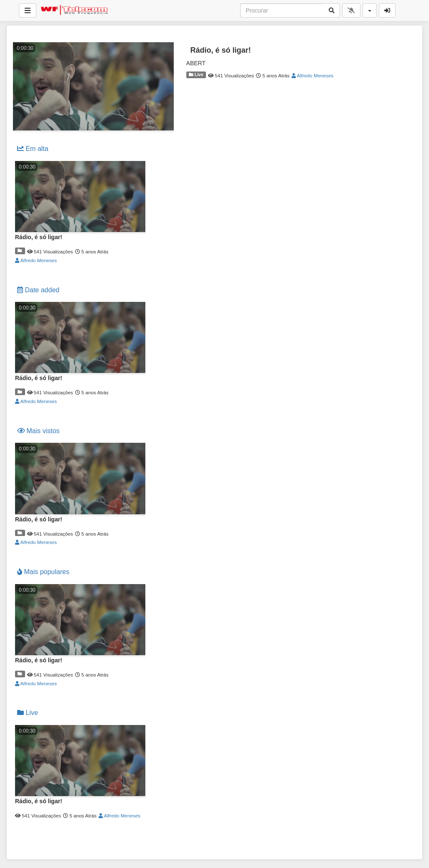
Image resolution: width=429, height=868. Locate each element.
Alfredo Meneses (312, 75)
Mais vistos (38, 431)
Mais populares (43, 572)
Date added (38, 290)
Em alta (33, 149)
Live (196, 74)
